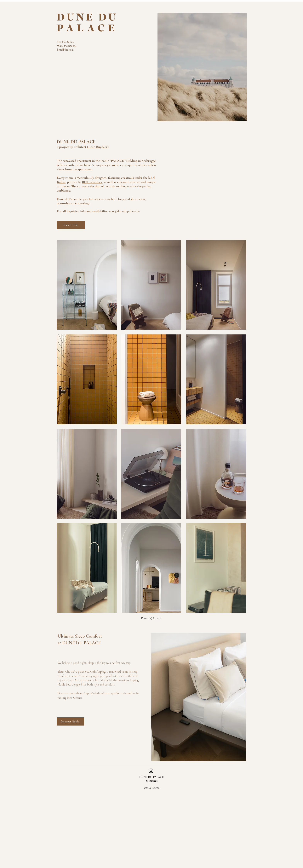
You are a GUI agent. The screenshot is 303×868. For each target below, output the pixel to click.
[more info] (71, 225)
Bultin (61, 182)
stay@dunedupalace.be (124, 211)
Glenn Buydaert (98, 147)
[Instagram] (151, 771)
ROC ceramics (92, 182)
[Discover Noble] (71, 721)
